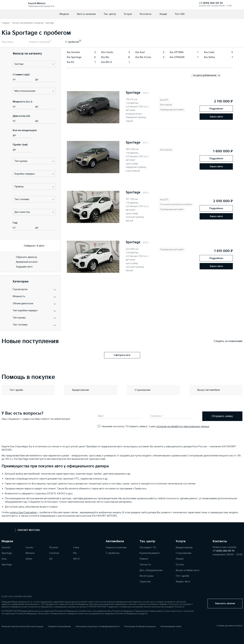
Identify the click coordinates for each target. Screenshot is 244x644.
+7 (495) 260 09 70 (211, 3)
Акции (163, 14)
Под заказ (7, 42)
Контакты (146, 14)
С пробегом (72, 42)
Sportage (133, 93)
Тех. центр (110, 14)
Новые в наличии (39, 42)
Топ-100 (180, 14)
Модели (64, 14)
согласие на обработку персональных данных (183, 426)
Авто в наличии (86, 14)
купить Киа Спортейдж (23, 513)
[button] (34, 64)
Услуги (128, 14)
